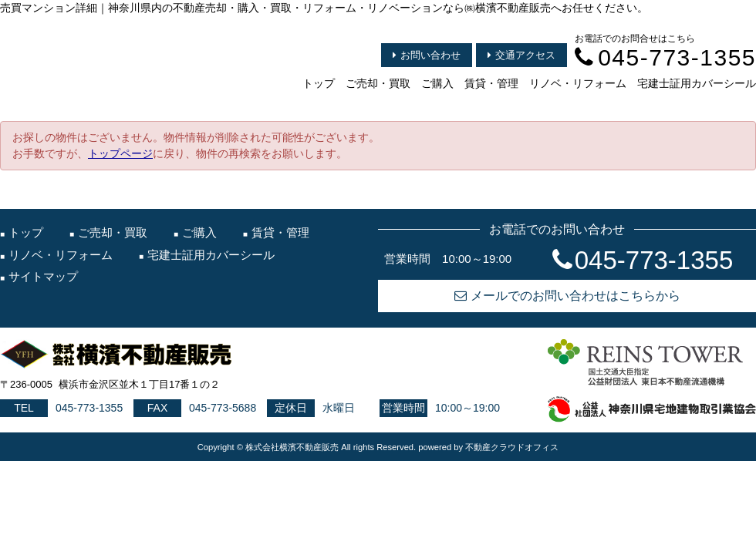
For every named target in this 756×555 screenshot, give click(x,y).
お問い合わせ (427, 55)
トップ (319, 83)
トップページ (120, 153)
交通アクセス (521, 55)
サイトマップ (43, 276)
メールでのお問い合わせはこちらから (567, 296)
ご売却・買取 (378, 83)
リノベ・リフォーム (578, 83)
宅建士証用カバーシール (697, 83)
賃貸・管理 (491, 83)
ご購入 (437, 83)
